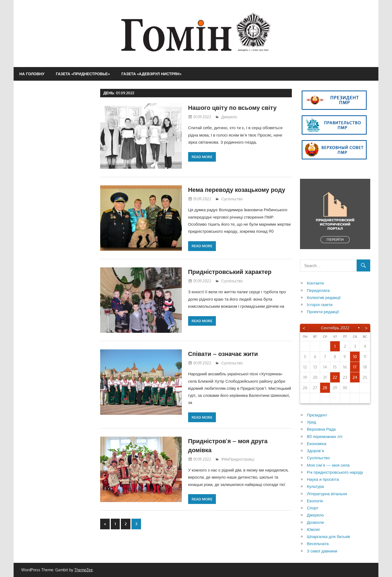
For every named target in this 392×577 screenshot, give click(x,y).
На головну (32, 74)
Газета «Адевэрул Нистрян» (151, 74)
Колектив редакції (324, 297)
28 (325, 388)
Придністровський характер (230, 271)
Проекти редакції (323, 312)
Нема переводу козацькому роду (237, 189)
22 (335, 377)
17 (355, 367)
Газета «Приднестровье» (83, 74)
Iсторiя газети (320, 305)
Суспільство (232, 199)
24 (355, 377)
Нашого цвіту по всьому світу (232, 107)
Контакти (315, 283)
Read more (202, 157)
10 (355, 357)
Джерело (229, 117)
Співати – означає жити (223, 354)
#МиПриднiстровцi (238, 459)
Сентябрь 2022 (335, 328)
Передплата (318, 290)
